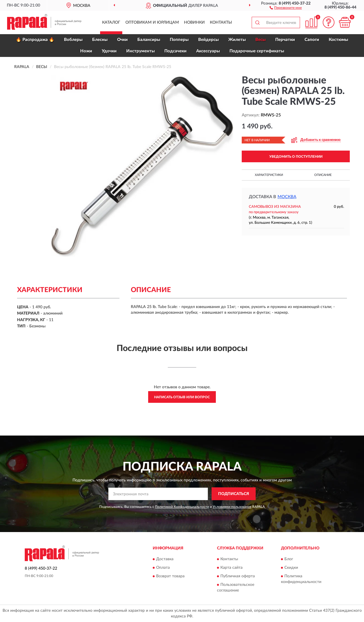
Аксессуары (208, 51)
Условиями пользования (232, 507)
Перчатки (285, 40)
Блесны (100, 40)
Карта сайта (231, 568)
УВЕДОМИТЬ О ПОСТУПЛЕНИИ (296, 157)
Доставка (165, 559)
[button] (286, 7)
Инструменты (140, 51)
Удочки (109, 51)
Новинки (194, 22)
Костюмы (338, 40)
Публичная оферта (238, 576)
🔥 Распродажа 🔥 (35, 40)
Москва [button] (287, 197)
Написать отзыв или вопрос (182, 397)
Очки (122, 40)
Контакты (221, 22)
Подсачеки (175, 51)
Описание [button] (323, 175)
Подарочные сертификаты (257, 51)
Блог (289, 559)
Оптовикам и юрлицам (152, 22)
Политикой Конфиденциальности (182, 507)
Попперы (179, 40)
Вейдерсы (208, 40)
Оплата (163, 568)
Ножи (86, 51)
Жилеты (237, 40)
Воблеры (73, 40)
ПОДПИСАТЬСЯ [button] (234, 494)
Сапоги (312, 40)
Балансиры (149, 40)
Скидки (291, 568)
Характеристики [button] (269, 175)
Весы (260, 40)
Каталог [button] (111, 22)
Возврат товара (170, 576)
